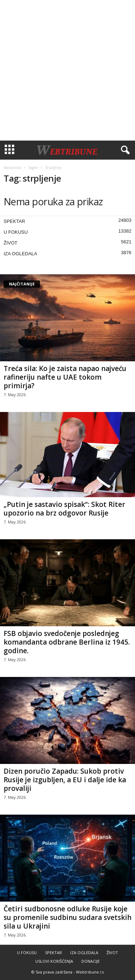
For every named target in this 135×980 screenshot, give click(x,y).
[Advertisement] (67, 70)
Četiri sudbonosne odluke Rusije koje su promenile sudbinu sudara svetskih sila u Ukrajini (67, 917)
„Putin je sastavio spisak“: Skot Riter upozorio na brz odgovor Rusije (64, 509)
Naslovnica (12, 168)
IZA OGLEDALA (20, 254)
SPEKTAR (14, 221)
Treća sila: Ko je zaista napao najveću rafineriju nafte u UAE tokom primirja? (65, 377)
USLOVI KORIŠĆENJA (54, 961)
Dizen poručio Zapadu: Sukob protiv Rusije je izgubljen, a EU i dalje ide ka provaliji (65, 780)
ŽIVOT (10, 243)
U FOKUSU (16, 232)
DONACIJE (91, 961)
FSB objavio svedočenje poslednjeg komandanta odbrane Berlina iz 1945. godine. (67, 642)
